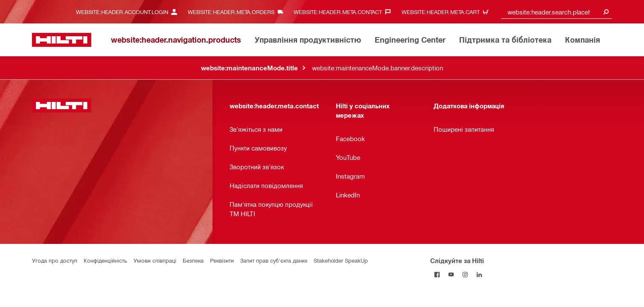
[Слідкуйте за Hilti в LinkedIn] (479, 274)
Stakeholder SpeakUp (341, 260)
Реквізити (222, 260)
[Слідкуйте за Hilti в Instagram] (465, 274)
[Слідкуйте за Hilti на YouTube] (451, 274)
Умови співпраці (155, 260)
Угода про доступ (55, 260)
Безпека (193, 260)
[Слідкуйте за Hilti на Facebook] (437, 274)
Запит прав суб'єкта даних (274, 260)
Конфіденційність (105, 260)
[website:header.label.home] (62, 40)
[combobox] (557, 12)
